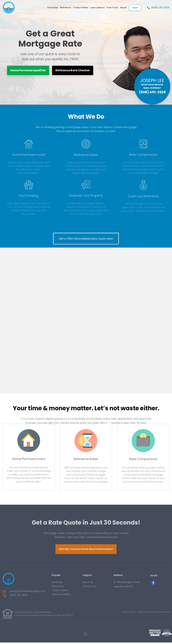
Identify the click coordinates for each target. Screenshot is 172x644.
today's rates (60, 592)
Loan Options (98, 7)
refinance (58, 588)
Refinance (66, 7)
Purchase (53, 7)
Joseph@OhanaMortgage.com (27, 593)
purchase (57, 583)
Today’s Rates (81, 7)
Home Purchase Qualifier (28, 70)
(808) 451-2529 (160, 8)
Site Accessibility (61, 596)
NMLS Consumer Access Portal (154, 613)
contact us (89, 588)
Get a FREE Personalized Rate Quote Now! (86, 390)
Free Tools (112, 7)
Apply (135, 7)
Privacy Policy (129, 613)
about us (88, 583)
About (123, 7)
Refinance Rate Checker (73, 70)
